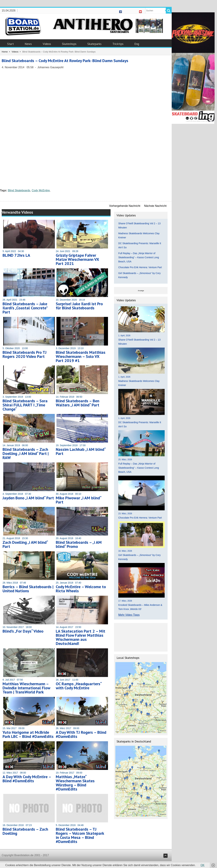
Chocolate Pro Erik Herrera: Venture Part (140, 267)
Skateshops (69, 44)
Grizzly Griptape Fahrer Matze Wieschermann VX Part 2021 (77, 259)
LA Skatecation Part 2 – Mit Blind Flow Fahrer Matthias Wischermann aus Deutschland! (81, 637)
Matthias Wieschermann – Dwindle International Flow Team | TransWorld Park (26, 688)
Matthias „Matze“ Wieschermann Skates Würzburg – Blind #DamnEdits (75, 783)
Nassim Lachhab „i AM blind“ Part (81, 451)
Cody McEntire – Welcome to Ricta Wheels (81, 589)
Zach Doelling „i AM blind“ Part (25, 544)
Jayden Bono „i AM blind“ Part (28, 498)
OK (202, 865)
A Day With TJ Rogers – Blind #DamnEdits (81, 734)
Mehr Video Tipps (129, 615)
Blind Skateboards (19, 190)
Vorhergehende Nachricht (125, 206)
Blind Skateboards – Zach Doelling (25, 831)
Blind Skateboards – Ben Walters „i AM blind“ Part (78, 403)
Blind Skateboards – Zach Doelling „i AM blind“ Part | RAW (26, 453)
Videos (47, 44)
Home (5, 52)
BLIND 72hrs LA (16, 255)
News (28, 44)
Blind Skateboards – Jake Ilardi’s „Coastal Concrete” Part (25, 308)
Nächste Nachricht (155, 206)
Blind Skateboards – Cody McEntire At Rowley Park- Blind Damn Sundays (65, 61)
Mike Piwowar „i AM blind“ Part (78, 500)
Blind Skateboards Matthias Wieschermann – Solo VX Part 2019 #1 (81, 356)
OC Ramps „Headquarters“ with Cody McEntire (79, 686)
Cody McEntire (41, 190)
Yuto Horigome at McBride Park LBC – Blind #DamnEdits (28, 734)
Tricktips (118, 44)
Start (10, 44)
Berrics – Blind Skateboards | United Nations (28, 589)
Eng (137, 44)
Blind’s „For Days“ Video (23, 631)
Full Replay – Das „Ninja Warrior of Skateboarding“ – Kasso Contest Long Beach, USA (139, 257)
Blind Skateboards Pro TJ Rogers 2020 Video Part (25, 354)
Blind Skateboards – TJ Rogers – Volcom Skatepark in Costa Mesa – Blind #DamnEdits (80, 835)
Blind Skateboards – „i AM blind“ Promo (79, 544)
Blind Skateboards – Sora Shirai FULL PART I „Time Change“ (25, 405)
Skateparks (94, 44)
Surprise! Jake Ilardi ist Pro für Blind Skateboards (79, 306)
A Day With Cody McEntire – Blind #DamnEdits (27, 779)
